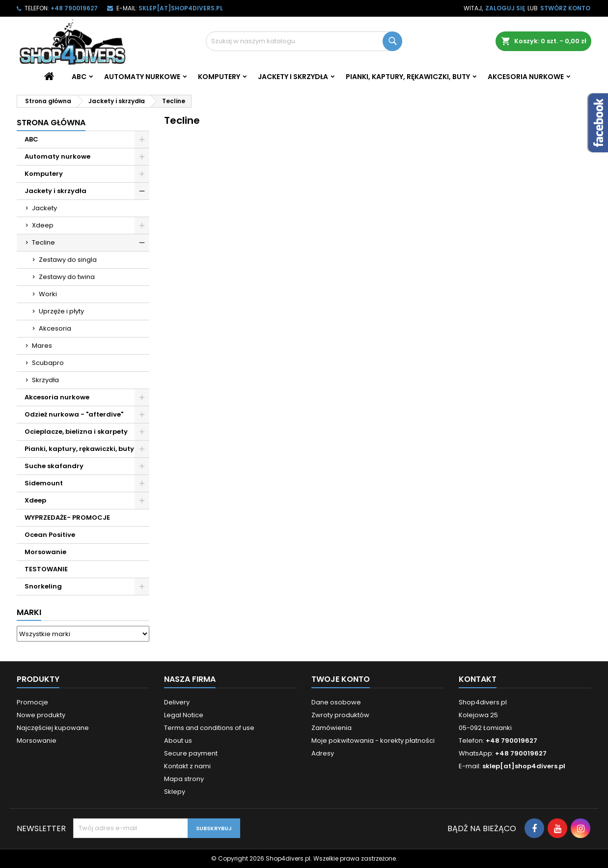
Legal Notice (184, 715)
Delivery (177, 702)
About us (178, 741)
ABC (79, 77)
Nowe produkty (41, 715)
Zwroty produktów (340, 715)
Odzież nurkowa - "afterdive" (74, 414)
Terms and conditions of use (209, 728)
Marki (29, 612)
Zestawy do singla (68, 260)
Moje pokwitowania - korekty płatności (373, 741)
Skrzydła (45, 380)
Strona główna (51, 123)
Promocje (32, 702)
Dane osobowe (336, 702)
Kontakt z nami (187, 766)
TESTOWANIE (46, 569)
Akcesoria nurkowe (526, 77)
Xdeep (43, 225)
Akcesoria (55, 328)
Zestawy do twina (67, 277)
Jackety (44, 208)
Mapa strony (184, 779)
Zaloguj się (505, 8)
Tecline (43, 242)
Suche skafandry (54, 466)
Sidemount (44, 483)
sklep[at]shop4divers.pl (181, 8)
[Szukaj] (304, 41)
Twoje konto (341, 679)
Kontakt (478, 679)
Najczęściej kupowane (53, 728)
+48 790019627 (74, 8)
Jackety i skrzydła (293, 77)
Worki (48, 294)
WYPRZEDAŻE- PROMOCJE (67, 518)
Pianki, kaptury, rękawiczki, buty (408, 77)
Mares (42, 346)
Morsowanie (45, 552)
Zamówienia (332, 728)
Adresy (323, 753)
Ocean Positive (50, 535)
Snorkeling (43, 586)
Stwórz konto (565, 8)
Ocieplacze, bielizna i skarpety (76, 432)
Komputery (219, 77)
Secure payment (191, 753)
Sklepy (175, 792)
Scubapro (48, 363)
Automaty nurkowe (142, 77)
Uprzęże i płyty (61, 311)
